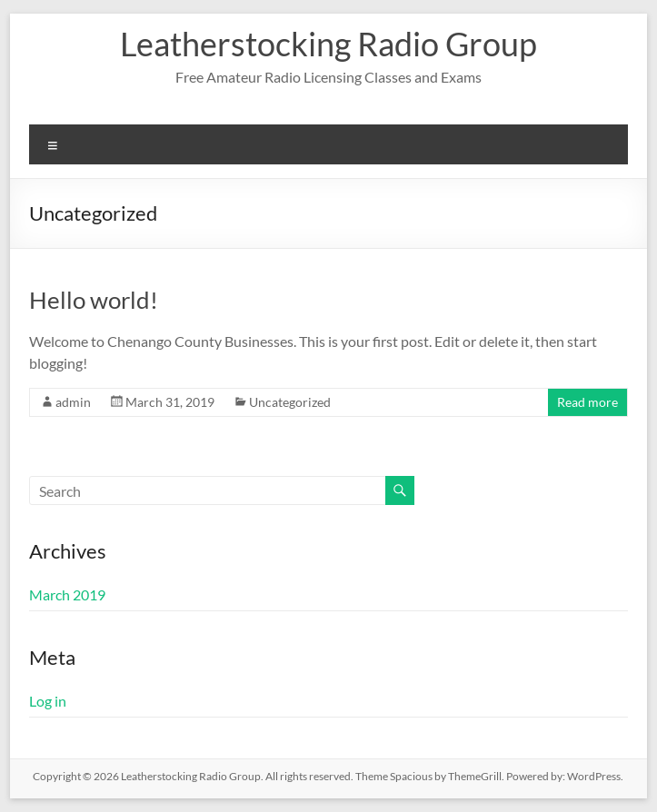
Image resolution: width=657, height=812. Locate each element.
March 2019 (67, 594)
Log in (48, 701)
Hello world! (94, 300)
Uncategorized (290, 402)
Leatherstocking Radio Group (328, 44)
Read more (587, 402)
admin (73, 402)
